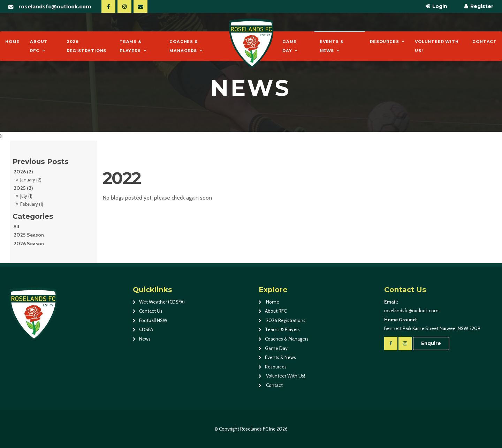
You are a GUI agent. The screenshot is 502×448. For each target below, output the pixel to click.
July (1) (26, 196)
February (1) (32, 204)
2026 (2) (23, 172)
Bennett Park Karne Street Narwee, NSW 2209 (439, 323)
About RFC (39, 46)
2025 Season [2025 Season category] (29, 235)
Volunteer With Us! (437, 46)
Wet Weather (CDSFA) (162, 302)
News (145, 339)
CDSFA (146, 329)
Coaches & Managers (184, 46)
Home (12, 42)
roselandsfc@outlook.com (55, 7)
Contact (485, 42)
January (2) (31, 180)
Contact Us (151, 311)
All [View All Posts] (16, 226)
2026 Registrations (86, 46)
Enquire (431, 343)
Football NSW (153, 320)
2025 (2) (23, 188)
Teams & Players (131, 46)
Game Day (290, 46)
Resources (384, 42)
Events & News (332, 46)
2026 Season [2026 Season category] (29, 244)
